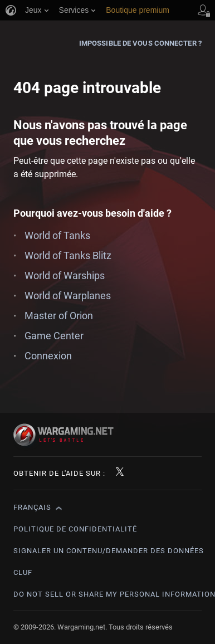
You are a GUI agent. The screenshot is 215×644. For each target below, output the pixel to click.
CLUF (23, 572)
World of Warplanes (68, 296)
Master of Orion (59, 316)
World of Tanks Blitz (68, 255)
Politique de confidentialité (75, 529)
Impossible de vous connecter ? (140, 43)
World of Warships (65, 275)
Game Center (54, 336)
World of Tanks (57, 235)
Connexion (48, 356)
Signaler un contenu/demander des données (109, 551)
